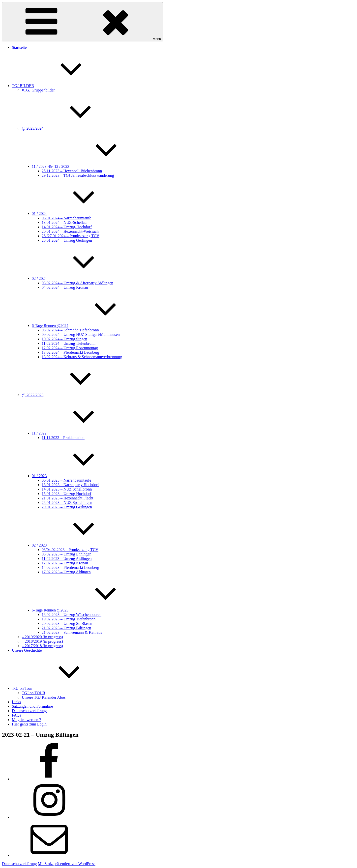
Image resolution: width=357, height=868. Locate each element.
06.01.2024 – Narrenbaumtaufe (66, 218)
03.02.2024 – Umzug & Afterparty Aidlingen (77, 283)
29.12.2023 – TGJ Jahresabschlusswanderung (78, 175)
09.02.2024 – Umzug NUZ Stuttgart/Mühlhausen (81, 334)
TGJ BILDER (60, 86)
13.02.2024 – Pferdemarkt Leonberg (70, 352)
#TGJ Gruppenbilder (38, 90)
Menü (82, 22)
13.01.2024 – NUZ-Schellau (64, 222)
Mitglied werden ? (26, 720)
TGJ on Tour (59, 688)
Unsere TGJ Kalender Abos (44, 697)
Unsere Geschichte (27, 650)
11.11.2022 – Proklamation (63, 438)
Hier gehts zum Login (29, 724)
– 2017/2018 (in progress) (42, 646)
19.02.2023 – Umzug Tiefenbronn (69, 619)
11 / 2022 (76, 433)
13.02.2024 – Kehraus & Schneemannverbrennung (82, 357)
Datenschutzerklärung (29, 711)
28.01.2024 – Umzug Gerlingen (67, 240)
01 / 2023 (76, 476)
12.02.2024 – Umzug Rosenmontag (70, 348)
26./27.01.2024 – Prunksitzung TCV (71, 236)
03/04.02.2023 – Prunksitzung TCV (70, 550)
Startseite (19, 47)
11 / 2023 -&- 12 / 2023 (88, 166)
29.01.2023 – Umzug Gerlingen (67, 507)
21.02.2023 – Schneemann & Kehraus (72, 632)
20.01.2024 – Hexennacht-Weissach (70, 231)
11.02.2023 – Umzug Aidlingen (67, 559)
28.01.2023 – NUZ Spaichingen (67, 503)
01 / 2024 (76, 214)
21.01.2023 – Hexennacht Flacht (67, 498)
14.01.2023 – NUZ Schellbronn (67, 489)
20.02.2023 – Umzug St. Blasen (67, 623)
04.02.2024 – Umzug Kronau (65, 287)
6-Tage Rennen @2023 (87, 610)
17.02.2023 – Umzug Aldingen (66, 572)
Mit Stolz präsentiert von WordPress (66, 864)
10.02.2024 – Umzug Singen (64, 339)
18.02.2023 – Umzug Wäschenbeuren (72, 615)
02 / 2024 (76, 278)
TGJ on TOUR (34, 693)
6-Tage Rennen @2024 (87, 326)
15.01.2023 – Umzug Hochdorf (66, 494)
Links (16, 702)
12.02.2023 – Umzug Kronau (65, 563)
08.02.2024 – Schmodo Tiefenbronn (70, 330)
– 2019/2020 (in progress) (42, 637)
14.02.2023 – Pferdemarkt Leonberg (70, 567)
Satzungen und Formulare (32, 706)
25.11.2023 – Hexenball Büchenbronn (72, 171)
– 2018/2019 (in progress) (42, 641)
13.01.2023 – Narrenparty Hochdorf (70, 485)
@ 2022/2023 (70, 395)
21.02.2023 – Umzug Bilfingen (66, 628)
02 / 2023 (76, 545)
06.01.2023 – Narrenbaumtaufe (66, 480)
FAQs (16, 715)
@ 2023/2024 (70, 128)
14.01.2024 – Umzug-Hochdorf (67, 227)
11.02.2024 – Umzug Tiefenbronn (69, 343)
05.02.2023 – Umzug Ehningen (66, 554)
